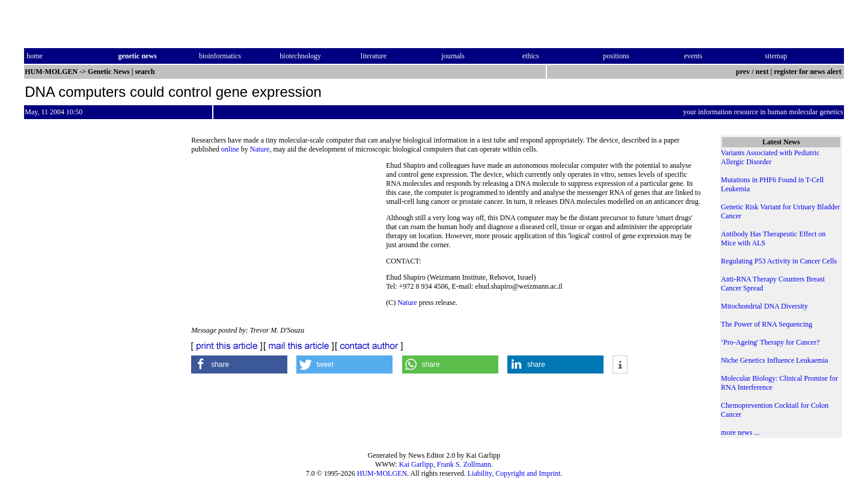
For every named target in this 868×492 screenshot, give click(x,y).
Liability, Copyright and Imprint (514, 473)
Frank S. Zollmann (464, 464)
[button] (239, 364)
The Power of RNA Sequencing (766, 324)
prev (743, 72)
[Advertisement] (289, 244)
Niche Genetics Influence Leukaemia (774, 360)
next (762, 72)
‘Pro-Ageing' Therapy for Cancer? (770, 342)
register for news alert (808, 72)
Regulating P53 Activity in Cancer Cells (779, 261)
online (230, 149)
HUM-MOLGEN (382, 473)
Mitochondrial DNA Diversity (764, 306)
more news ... (740, 432)
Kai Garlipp (416, 464)
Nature (260, 149)
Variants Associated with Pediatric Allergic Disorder (770, 157)
